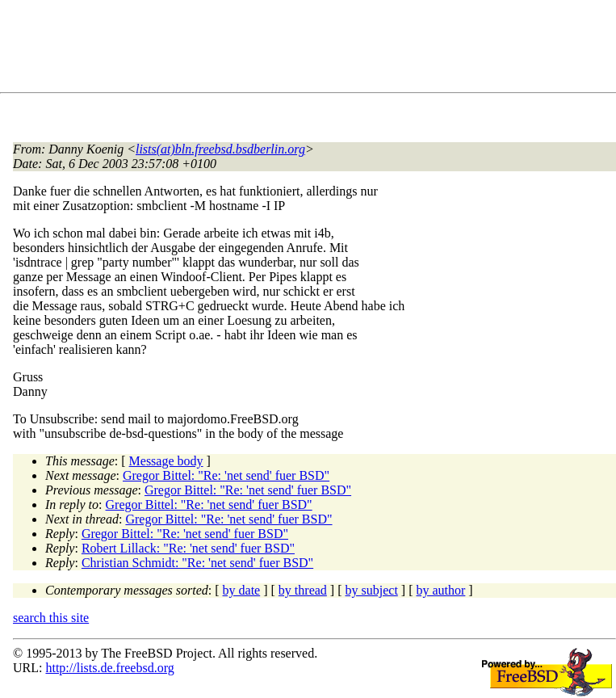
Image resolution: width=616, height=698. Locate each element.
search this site (51, 618)
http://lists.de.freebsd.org (109, 668)
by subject (372, 590)
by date (242, 590)
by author (440, 590)
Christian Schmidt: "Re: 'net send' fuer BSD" (197, 563)
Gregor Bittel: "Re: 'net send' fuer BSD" (226, 475)
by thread (303, 590)
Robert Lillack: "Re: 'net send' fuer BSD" (188, 548)
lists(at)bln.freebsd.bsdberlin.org (220, 149)
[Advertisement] (307, 49)
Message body (166, 461)
